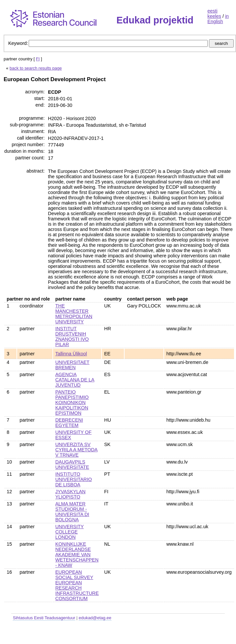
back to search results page (36, 68)
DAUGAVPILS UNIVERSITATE (72, 465)
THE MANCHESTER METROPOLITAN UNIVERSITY (74, 314)
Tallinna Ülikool (71, 354)
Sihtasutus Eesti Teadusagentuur (44, 618)
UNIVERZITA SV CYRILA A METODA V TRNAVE (77, 450)
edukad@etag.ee (95, 618)
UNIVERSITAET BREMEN (73, 365)
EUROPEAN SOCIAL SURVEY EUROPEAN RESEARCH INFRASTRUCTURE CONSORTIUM (77, 585)
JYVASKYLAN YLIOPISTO (71, 494)
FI (38, 59)
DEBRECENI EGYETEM (69, 423)
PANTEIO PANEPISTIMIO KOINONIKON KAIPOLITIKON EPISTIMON (72, 402)
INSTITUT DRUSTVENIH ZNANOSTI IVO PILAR (72, 337)
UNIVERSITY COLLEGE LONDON (70, 532)
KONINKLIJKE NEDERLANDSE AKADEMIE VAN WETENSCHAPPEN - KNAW (77, 555)
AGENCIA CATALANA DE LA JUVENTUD (75, 380)
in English (218, 19)
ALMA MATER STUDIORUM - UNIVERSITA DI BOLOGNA (72, 512)
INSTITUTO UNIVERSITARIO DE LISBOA (74, 479)
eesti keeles (214, 14)
